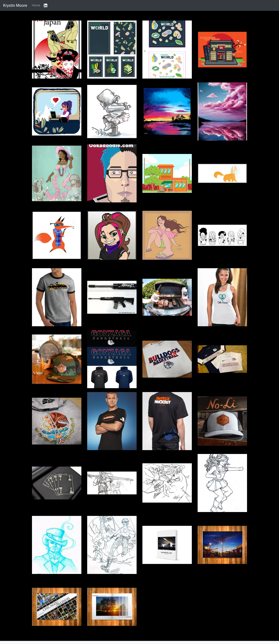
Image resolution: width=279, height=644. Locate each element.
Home (36, 5)
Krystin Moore (15, 5)
